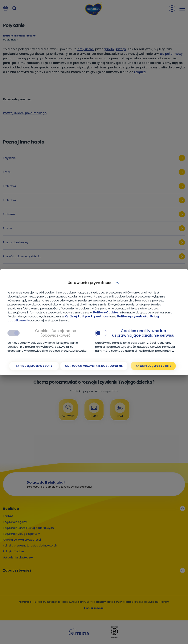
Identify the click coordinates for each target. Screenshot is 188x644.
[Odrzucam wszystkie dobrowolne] (94, 366)
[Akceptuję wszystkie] (153, 366)
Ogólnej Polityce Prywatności (87, 316)
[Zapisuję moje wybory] (34, 366)
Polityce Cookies (106, 312)
